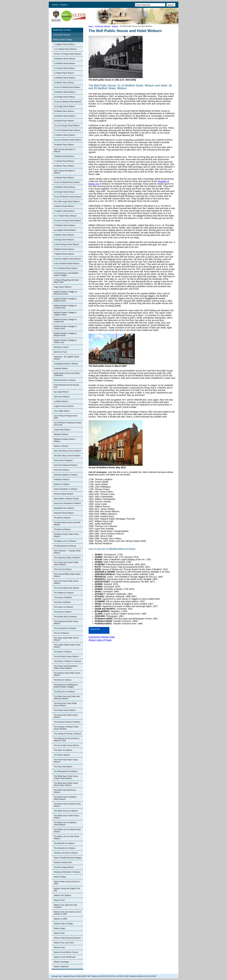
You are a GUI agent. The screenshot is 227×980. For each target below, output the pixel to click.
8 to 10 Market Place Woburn (66, 268)
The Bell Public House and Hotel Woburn (67, 524)
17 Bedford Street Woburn (65, 135)
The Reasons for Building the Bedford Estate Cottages (66, 686)
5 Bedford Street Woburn (64, 235)
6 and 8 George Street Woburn (67, 244)
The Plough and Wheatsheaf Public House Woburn (66, 667)
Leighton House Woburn (64, 406)
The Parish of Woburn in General (67, 661)
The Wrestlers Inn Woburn (65, 848)
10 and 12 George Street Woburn (68, 54)
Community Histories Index (102, 637)
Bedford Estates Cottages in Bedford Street (65, 300)
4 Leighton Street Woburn (64, 211)
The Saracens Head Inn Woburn (67, 722)
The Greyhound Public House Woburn (66, 622)
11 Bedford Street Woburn (65, 63)
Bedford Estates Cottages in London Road (65, 327)
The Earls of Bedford (62, 602)
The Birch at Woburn (62, 529)
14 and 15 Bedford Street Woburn (68, 102)
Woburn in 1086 (60, 919)
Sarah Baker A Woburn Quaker (67, 499)
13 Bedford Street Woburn (65, 92)
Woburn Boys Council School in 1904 (67, 883)
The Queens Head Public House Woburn (67, 674)
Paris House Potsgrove (63, 460)
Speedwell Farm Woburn (64, 508)
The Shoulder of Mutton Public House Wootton (66, 728)
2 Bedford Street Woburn (64, 156)
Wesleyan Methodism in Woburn (67, 872)
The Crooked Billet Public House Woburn (67, 575)
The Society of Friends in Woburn (68, 734)
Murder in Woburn (61, 446)
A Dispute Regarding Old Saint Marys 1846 (66, 281)
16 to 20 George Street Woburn (67, 126)
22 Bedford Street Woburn (65, 187)
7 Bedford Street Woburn (64, 254)
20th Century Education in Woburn (65, 172)
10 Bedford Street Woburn (65, 59)
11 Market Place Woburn (64, 73)
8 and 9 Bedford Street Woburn (67, 264)
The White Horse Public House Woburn (67, 817)
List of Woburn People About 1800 (66, 417)
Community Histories (103, 26)
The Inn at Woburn (61, 633)
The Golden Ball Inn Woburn (66, 617)
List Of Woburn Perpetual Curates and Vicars (68, 424)
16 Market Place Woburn (64, 121)
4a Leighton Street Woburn (65, 230)
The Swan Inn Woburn (63, 750)
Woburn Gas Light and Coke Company (66, 906)
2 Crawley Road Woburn (64, 161)
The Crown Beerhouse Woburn (67, 588)
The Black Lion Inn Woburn (65, 541)
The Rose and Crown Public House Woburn (65, 704)
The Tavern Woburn (62, 755)
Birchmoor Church (61, 347)
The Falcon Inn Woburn (64, 607)
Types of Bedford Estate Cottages (68, 858)
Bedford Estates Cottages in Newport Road (65, 334)
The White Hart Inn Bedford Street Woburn (65, 798)
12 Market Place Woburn (64, 83)
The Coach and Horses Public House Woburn (66, 563)
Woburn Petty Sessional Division (67, 938)
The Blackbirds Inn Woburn (65, 546)
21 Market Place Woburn (64, 178)
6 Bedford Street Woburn (64, 249)
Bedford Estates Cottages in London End (65, 321)
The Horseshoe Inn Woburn (65, 628)
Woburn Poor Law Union (64, 943)
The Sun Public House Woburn (67, 745)
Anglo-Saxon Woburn (63, 287)
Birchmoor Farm (60, 352)
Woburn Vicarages (61, 962)
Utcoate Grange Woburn (64, 867)
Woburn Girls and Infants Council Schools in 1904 (67, 913)
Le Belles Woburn (61, 401)
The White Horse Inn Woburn (66, 811)
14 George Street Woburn (64, 106)
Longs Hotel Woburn (62, 430)
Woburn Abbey (60, 877)
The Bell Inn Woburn (62, 518)
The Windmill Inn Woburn (64, 843)
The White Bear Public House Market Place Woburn (66, 784)
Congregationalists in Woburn (66, 364)
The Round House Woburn (65, 710)
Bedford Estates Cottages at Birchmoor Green (65, 293)
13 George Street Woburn (64, 97)
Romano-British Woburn (64, 494)
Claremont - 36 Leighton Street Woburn (67, 358)
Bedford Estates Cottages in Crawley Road (65, 307)
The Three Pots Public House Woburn (66, 761)
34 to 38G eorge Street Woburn (67, 201)
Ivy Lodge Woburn (61, 392)
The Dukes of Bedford (63, 598)
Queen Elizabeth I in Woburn (66, 489)
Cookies (63, 5)
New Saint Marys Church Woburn (68, 451)
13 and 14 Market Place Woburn (67, 87)
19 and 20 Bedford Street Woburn (68, 140)
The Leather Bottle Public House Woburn (67, 646)
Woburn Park (59, 933)
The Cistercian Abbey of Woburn (67, 558)
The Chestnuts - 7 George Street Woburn (67, 552)
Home (55, 5)
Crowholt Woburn (61, 368)
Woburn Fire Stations (63, 895)
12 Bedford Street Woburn (65, 78)
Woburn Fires (59, 900)
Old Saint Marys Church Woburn (67, 456)
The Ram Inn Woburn (63, 680)
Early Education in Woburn (65, 380)
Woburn (115, 26)
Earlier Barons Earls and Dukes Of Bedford (67, 374)
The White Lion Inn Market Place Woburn (67, 831)
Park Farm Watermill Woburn (66, 465)
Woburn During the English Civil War (67, 890)
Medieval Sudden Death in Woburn (65, 440)
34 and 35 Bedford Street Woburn (68, 197)
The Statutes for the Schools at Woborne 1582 (67, 740)
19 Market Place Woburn (64, 145)
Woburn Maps (60, 928)
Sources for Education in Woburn (67, 503)
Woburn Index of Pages (63, 40)
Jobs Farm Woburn (62, 397)
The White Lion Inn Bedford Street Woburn (65, 824)
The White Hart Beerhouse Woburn (65, 791)
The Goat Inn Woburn (63, 612)
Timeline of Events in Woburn (66, 853)
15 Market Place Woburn (64, 111)
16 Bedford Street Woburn (65, 116)
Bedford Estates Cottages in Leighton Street (65, 314)
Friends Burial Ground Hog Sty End (66, 386)
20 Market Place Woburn (64, 166)
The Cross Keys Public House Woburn (66, 582)
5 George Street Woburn (64, 240)
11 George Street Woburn (64, 68)
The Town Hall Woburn (63, 767)
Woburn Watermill (61, 967)
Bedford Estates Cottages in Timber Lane (65, 341)
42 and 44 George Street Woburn (68, 221)
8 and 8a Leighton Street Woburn (68, 259)
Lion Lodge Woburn (62, 411)
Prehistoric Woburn (62, 480)
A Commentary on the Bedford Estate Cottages (66, 274)
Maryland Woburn (61, 434)
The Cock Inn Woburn (63, 569)
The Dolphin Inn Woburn (64, 593)
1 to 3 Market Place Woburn (65, 49)
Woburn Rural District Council (66, 952)
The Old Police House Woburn (66, 657)
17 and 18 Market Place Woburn (67, 130)
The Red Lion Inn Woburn (64, 692)
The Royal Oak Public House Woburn (66, 716)
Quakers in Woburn (62, 484)
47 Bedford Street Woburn (65, 225)
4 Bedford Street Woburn (64, 206)
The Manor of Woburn (63, 652)
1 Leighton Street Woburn (64, 44)
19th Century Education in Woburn (65, 150)
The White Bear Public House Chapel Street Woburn (66, 777)
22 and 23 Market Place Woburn (67, 182)
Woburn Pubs (59, 947)
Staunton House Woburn (64, 513)
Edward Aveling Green (63, 862)
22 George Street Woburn (64, 192)
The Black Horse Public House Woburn (66, 535)
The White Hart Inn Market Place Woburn (67, 805)
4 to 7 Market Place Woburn (65, 216)
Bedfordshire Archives (62, 30)
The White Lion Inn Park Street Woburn (67, 838)
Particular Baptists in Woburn (66, 475)
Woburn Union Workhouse (65, 957)
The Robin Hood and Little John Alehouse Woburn (67, 697)
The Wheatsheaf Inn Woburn (66, 771)
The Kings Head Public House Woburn (66, 639)
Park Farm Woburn (62, 470)
